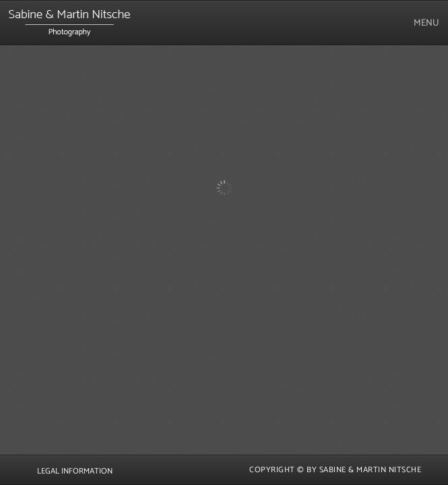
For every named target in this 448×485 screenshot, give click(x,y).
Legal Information (75, 471)
